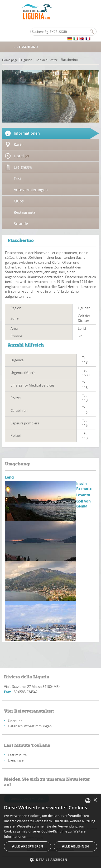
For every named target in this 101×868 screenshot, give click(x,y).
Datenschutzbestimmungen (30, 726)
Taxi (17, 178)
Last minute (17, 755)
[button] (50, 859)
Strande (21, 224)
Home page (10, 60)
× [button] (95, 800)
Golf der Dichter (46, 60)
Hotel (21, 156)
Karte (19, 144)
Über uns (15, 721)
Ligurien (27, 60)
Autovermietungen (31, 190)
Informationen (27, 133)
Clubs (19, 201)
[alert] (50, 831)
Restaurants (25, 212)
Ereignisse (23, 167)
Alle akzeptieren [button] (28, 846)
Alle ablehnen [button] (75, 846)
